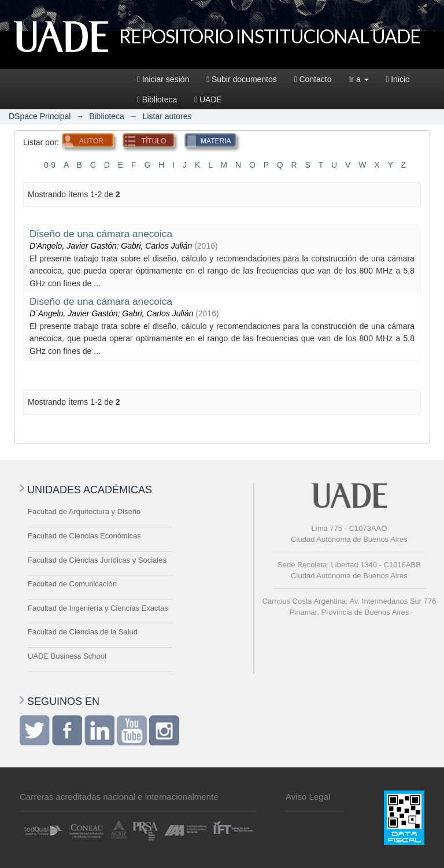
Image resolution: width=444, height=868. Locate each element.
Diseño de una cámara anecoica (101, 234)
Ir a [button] (358, 79)
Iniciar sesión (163, 79)
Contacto (313, 79)
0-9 (50, 165)
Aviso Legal (308, 797)
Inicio (398, 79)
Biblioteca (157, 99)
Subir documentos (241, 79)
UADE (208, 99)
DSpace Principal (40, 116)
